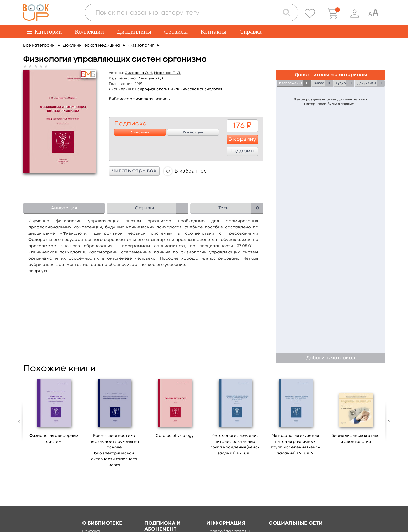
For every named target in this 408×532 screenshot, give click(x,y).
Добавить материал (331, 358)
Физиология (141, 46)
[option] (54, 412)
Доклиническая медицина (91, 46)
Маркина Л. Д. (167, 73)
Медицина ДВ (150, 78)
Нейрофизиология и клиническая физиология (178, 89)
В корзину (242, 139)
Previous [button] (21, 421)
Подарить (242, 151)
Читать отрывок (134, 171)
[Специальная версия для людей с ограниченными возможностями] (373, 14)
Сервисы (176, 31)
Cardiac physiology (175, 436)
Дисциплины (134, 31)
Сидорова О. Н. (139, 73)
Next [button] (387, 421)
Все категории (39, 46)
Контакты (213, 31)
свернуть (38, 271)
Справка (250, 31)
